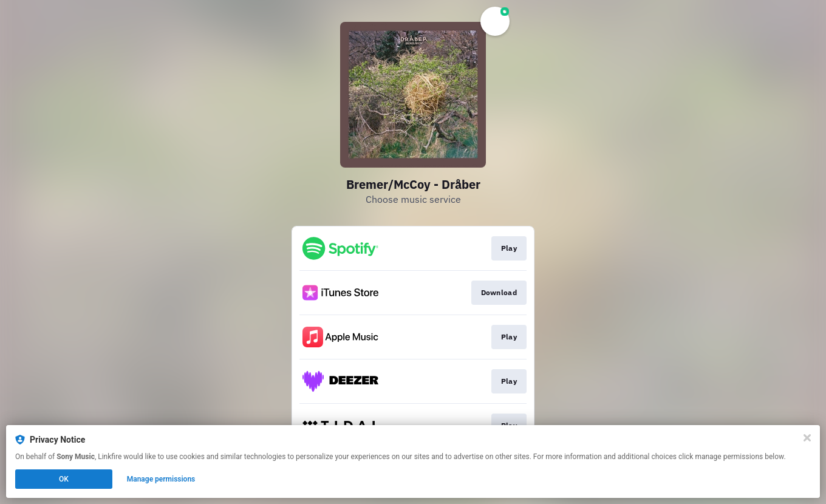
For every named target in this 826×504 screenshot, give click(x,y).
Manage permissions (161, 479)
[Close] (807, 438)
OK (64, 479)
